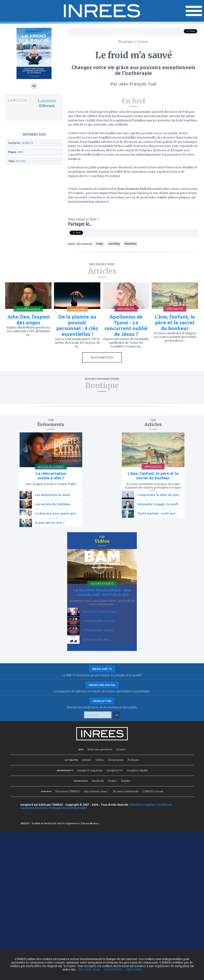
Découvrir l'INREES (68, 791)
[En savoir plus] (89, 970)
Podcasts (134, 760)
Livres (143, 42)
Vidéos (100, 760)
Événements (116, 760)
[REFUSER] (134, 970)
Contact (121, 749)
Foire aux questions (100, 749)
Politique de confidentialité (68, 808)
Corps (100, 244)
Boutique (126, 42)
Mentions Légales (143, 805)
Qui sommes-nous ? (96, 791)
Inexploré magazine (90, 770)
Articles (87, 760)
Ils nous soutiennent (126, 791)
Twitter (112, 781)
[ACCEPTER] (113, 970)
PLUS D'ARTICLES (102, 357)
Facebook (98, 781)
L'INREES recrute (153, 791)
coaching (114, 244)
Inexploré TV (115, 770)
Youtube (126, 781)
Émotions (131, 244)
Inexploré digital (137, 770)
